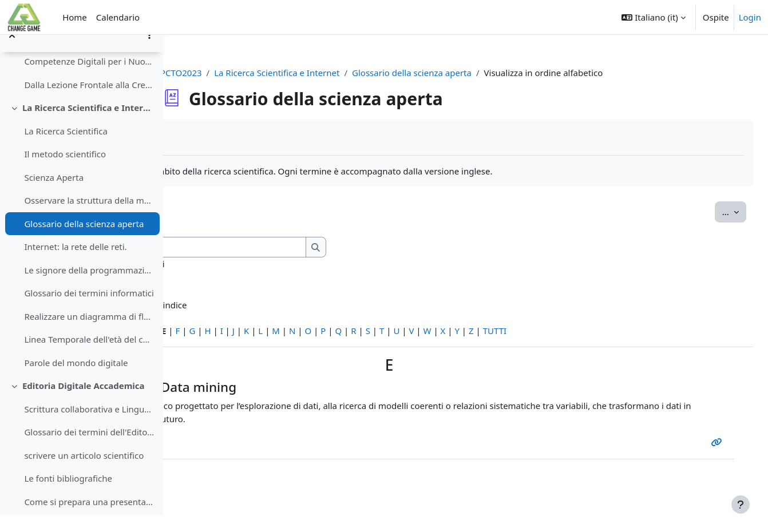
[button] (653, 17)
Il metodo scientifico (65, 170)
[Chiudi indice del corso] (12, 51)
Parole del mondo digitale (76, 379)
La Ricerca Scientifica (66, 147)
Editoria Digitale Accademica (84, 402)
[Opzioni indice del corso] (149, 51)
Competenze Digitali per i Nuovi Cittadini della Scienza (89, 78)
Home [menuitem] (75, 17)
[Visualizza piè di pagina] (741, 505)
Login (750, 17)
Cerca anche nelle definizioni (268, 264)
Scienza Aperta (54, 193)
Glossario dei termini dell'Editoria (89, 448)
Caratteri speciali (219, 331)
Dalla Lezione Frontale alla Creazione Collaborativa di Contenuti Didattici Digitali (89, 101)
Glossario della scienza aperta (84, 240)
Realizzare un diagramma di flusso (89, 332)
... (708, 211)
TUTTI (654, 331)
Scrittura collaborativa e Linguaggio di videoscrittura (89, 425)
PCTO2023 (249, 73)
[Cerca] (329, 247)
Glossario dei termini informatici (89, 309)
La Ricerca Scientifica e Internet (88, 124)
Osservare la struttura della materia (89, 217)
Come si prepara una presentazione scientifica (89, 518)
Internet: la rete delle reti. (75, 263)
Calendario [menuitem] (118, 17)
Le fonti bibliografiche (68, 495)
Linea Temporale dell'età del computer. (89, 356)
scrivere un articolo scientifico (84, 471)
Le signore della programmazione (89, 286)
